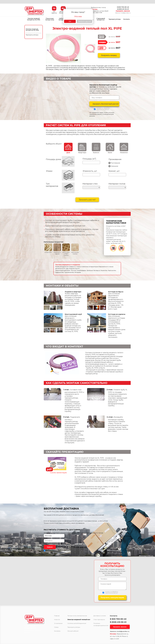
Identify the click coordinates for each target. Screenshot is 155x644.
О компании (58, 623)
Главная (57, 616)
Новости (57, 620)
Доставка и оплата (100, 616)
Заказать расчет (87, 200)
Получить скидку (109, 55)
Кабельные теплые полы (63, 19)
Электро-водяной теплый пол (79, 620)
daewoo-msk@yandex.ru (123, 13)
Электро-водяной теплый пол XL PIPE (34, 19)
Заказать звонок (123, 11)
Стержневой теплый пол (101, 19)
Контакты (126, 19)
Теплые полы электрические (77, 616)
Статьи (56, 627)
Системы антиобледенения (77, 623)
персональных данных (103, 109)
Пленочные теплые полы (50, 19)
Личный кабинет (73, 631)
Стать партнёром (99, 620)
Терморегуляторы (115, 19)
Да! (70, 21)
